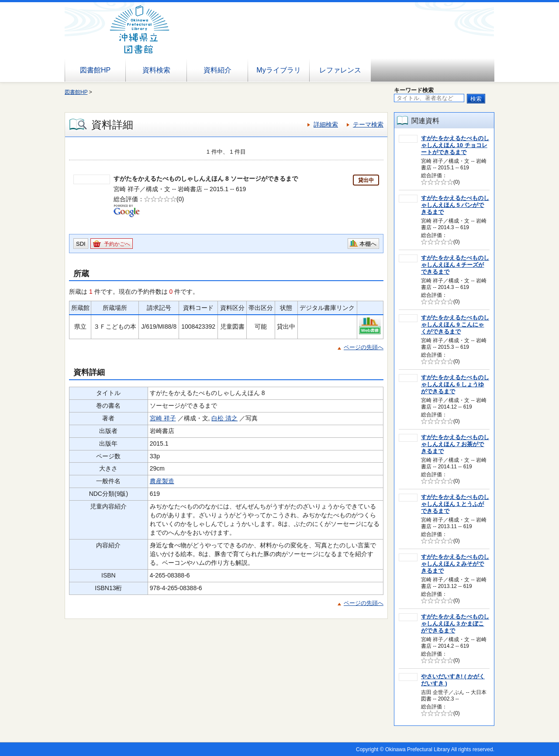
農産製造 (162, 481)
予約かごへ (117, 244)
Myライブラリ (278, 70)
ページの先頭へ (364, 347)
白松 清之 (224, 418)
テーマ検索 (368, 124)
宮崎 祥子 (163, 418)
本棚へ (368, 244)
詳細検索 (326, 124)
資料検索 (156, 70)
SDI (81, 244)
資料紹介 (217, 70)
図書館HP (95, 70)
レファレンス (340, 70)
